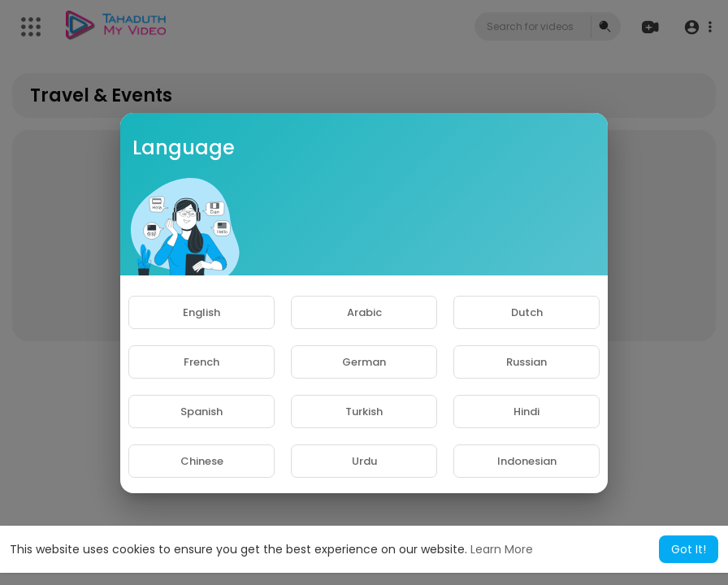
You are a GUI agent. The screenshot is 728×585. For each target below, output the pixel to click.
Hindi (526, 412)
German (364, 362)
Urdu (364, 461)
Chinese (202, 461)
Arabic (364, 312)
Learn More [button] (502, 549)
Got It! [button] (689, 549)
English (201, 312)
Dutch (527, 312)
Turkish (364, 412)
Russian (526, 362)
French (201, 362)
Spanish (201, 412)
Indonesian (527, 461)
